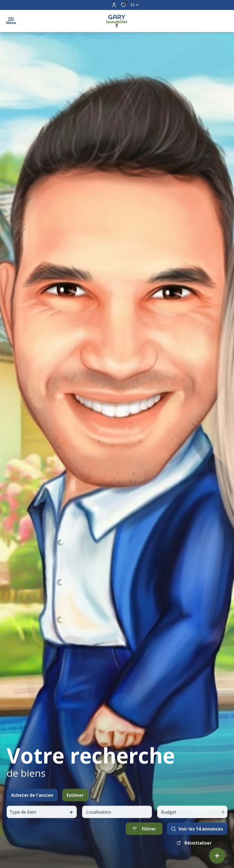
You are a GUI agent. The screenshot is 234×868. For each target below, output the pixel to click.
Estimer (75, 804)
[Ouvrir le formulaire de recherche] (144, 837)
